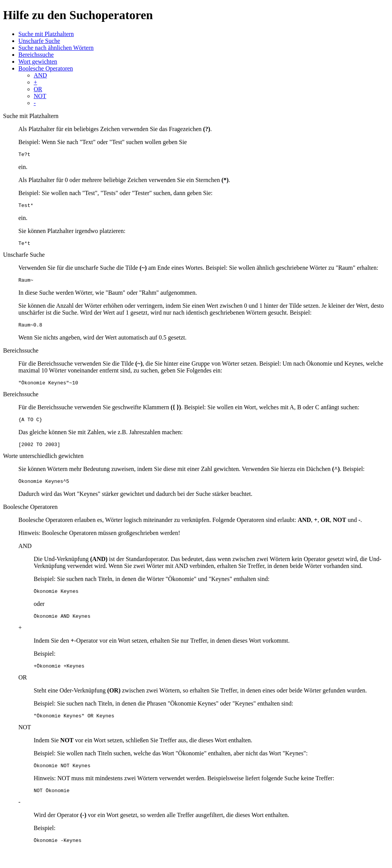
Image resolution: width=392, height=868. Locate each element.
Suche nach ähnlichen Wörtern (56, 48)
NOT (40, 96)
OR (38, 89)
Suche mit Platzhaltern (46, 34)
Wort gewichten (38, 62)
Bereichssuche (36, 55)
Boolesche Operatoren (46, 68)
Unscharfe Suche (39, 41)
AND (40, 75)
